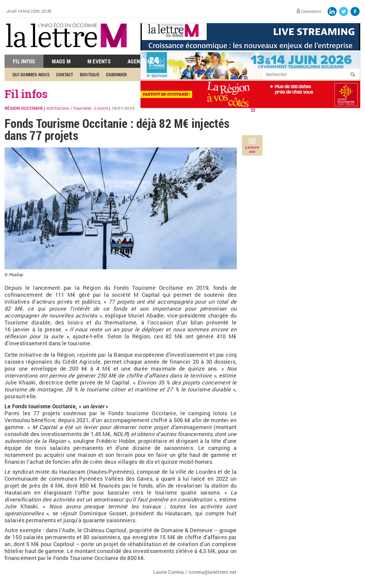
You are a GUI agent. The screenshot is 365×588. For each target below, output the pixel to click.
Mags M (61, 61)
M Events (99, 61)
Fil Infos (24, 61)
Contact (65, 74)
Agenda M (140, 61)
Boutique (90, 74)
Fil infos (26, 94)
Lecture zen (252, 150)
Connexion (311, 11)
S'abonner (116, 74)
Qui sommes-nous (31, 74)
